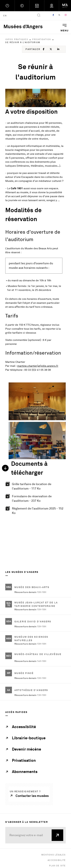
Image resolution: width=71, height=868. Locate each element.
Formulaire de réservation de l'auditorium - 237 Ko (39, 499)
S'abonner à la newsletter (27, 822)
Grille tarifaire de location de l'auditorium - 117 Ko (39, 486)
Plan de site (57, 866)
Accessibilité (57, 860)
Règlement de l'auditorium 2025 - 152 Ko (39, 511)
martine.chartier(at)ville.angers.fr (38, 366)
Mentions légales (54, 855)
